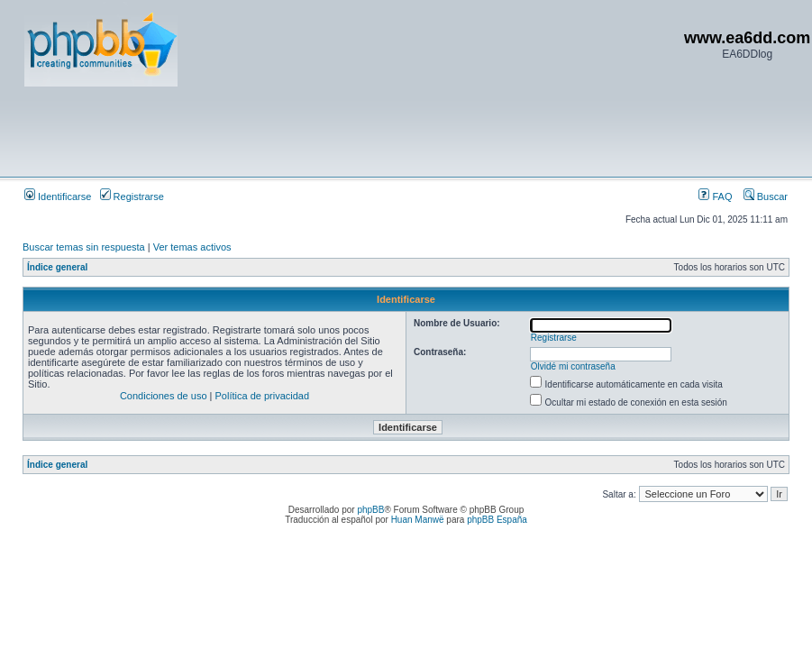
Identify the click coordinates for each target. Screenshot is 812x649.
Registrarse (132, 197)
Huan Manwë (418, 520)
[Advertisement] (352, 131)
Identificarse (58, 197)
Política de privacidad (263, 396)
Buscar (766, 197)
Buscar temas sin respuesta (84, 247)
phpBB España (497, 520)
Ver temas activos (192, 247)
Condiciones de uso (164, 396)
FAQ (715, 197)
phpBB (370, 510)
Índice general (57, 267)
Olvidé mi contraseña (573, 366)
